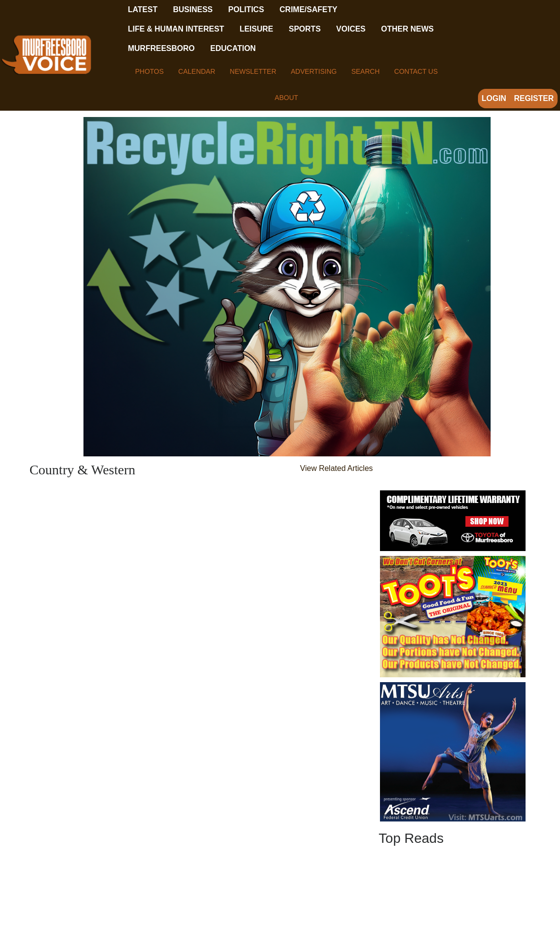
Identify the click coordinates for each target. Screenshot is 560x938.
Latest (142, 9)
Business (193, 9)
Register (534, 98)
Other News (407, 29)
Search (365, 71)
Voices (351, 29)
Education (233, 48)
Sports (305, 29)
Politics (246, 9)
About (286, 98)
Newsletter (253, 71)
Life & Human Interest (176, 29)
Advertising (314, 71)
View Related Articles (336, 468)
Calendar (197, 71)
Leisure (256, 29)
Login (494, 98)
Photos (149, 71)
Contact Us (416, 71)
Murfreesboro (161, 48)
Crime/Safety (308, 9)
